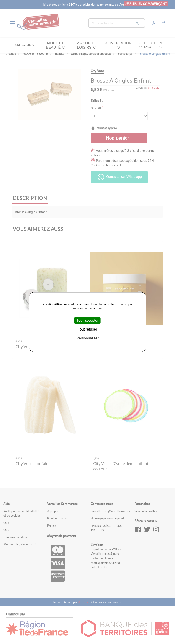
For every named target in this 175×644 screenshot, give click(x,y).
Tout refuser (87, 329)
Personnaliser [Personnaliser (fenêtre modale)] (87, 338)
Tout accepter (87, 320)
